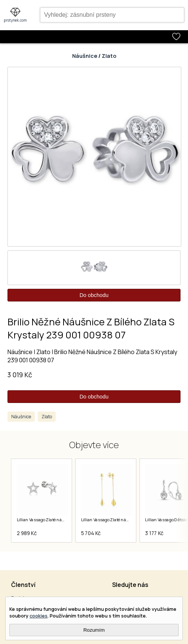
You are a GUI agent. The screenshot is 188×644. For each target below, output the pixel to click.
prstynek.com (15, 20)
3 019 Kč (20, 375)
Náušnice (85, 56)
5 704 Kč (91, 533)
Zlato (109, 56)
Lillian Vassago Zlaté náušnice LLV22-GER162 (125, 520)
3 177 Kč (155, 533)
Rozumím (94, 630)
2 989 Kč (27, 533)
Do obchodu (94, 295)
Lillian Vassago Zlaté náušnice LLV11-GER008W (62, 520)
